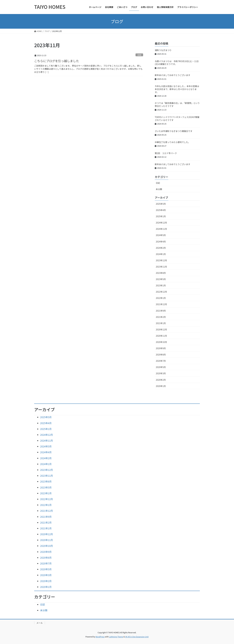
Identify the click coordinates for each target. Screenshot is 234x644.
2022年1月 (161, 298)
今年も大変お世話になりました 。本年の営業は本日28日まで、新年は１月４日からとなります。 (177, 89)
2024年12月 (161, 223)
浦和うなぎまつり (163, 50)
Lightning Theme (116, 637)
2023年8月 (161, 273)
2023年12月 (161, 260)
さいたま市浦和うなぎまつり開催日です (174, 131)
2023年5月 (161, 279)
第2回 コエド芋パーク (166, 153)
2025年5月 (161, 204)
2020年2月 (161, 380)
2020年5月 (161, 367)
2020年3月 (161, 373)
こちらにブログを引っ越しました (57, 61)
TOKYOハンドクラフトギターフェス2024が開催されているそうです (177, 119)
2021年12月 (161, 304)
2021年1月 (161, 323)
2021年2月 (161, 317)
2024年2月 (161, 248)
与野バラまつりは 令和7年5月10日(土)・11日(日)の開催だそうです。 (177, 63)
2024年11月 (161, 229)
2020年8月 (161, 355)
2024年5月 (161, 235)
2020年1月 (161, 386)
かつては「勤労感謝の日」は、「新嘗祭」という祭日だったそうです (177, 104)
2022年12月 (161, 292)
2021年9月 (161, 311)
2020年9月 (161, 348)
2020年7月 (161, 361)
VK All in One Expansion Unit (137, 637)
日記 (139, 55)
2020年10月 (161, 342)
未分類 (159, 189)
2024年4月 (161, 242)
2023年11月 (161, 267)
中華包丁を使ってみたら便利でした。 (172, 142)
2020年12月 (161, 329)
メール (40, 623)
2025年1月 (161, 216)
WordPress (100, 637)
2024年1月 (161, 254)
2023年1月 (161, 285)
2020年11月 (161, 336)
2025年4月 (161, 210)
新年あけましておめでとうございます (172, 75)
